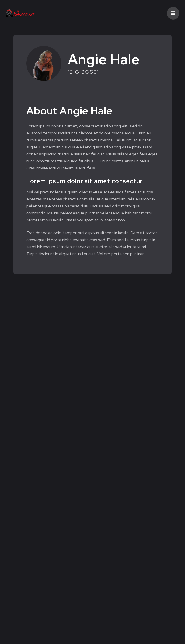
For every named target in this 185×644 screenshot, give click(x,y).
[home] (20, 13)
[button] (173, 13)
